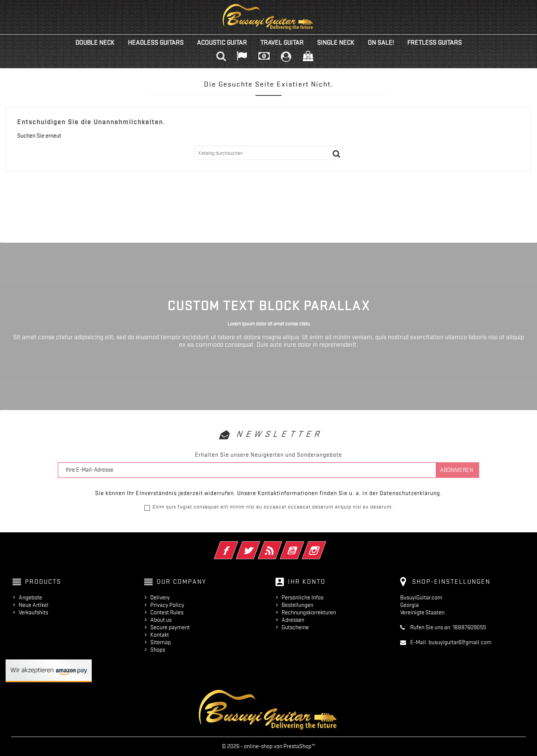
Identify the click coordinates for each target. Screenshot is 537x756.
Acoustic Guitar (222, 42)
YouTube (302, 545)
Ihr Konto (307, 582)
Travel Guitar (282, 42)
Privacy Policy (167, 605)
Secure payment (170, 627)
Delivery (160, 598)
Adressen (293, 620)
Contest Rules (167, 612)
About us (161, 620)
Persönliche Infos (302, 598)
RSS (280, 545)
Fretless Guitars (434, 42)
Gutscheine (295, 627)
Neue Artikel (34, 605)
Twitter (258, 545)
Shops (158, 650)
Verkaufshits (33, 612)
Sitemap (161, 642)
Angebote (30, 598)
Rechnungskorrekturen (309, 612)
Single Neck (336, 42)
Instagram (324, 545)
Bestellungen (297, 605)
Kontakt (160, 635)
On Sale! (381, 42)
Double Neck (95, 42)
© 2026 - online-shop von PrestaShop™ (269, 746)
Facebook (236, 545)
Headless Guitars (156, 42)
